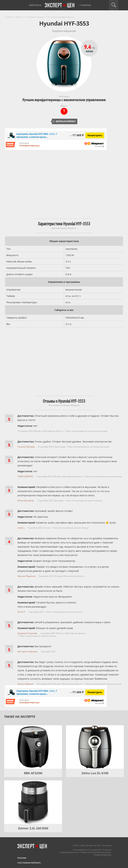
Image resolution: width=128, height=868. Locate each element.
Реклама (22, 858)
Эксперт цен (60, 6)
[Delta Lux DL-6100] (95, 747)
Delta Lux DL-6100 (95, 773)
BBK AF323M (33, 773)
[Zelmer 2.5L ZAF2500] (33, 802)
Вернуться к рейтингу (64, 121)
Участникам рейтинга (29, 863)
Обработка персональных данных (96, 852)
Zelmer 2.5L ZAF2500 (33, 828)
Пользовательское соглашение (87, 850)
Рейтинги (35, 5)
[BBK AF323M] (33, 747)
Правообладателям (103, 855)
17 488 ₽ (77, 135)
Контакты (107, 845)
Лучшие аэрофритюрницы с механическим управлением (64, 100)
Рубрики (86, 5)
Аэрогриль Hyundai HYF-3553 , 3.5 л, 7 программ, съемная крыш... (37, 135)
